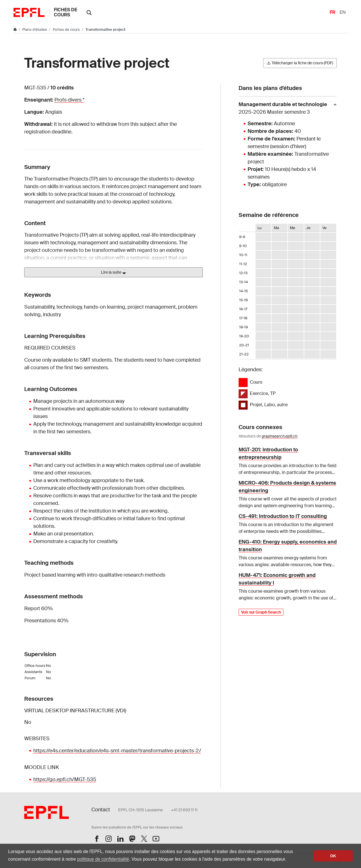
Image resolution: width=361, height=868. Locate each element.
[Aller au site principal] (16, 29)
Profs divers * (69, 100)
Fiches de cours (66, 12)
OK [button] (333, 856)
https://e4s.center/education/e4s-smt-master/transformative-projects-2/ (117, 751)
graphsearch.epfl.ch (279, 436)
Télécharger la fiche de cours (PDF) (300, 63)
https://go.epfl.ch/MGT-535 (65, 779)
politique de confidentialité (103, 859)
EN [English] (343, 12)
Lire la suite (114, 273)
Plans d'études (35, 29)
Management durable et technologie (285, 108)
